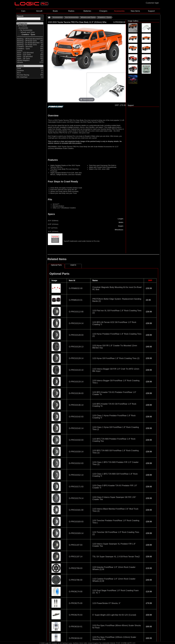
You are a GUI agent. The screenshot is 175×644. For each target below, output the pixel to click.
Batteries (87, 11)
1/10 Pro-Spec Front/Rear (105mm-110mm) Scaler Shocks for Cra (114, 638)
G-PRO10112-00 (76, 312)
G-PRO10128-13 (76, 347)
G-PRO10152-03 (76, 463)
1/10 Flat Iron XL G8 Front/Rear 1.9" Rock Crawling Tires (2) (117, 312)
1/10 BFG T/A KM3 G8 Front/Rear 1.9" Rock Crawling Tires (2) (116, 452)
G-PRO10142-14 (76, 428)
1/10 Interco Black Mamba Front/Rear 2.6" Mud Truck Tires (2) (115, 510)
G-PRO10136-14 (76, 405)
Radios (71, 11)
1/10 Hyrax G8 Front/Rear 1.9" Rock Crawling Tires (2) (116, 358)
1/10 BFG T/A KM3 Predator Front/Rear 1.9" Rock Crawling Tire (114, 440)
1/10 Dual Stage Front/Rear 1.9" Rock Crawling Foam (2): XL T (116, 592)
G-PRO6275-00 (76, 603)
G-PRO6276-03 (76, 615)
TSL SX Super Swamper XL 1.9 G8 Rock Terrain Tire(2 (116, 557)
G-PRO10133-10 (76, 370)
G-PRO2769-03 (76, 568)
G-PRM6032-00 (76, 288)
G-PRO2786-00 (76, 580)
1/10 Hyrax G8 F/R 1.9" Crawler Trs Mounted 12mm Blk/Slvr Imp (115, 347)
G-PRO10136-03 (76, 393)
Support (151, 11)
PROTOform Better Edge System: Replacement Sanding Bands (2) (117, 300)
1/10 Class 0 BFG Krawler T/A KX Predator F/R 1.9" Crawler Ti (115, 487)
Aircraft (39, 11)
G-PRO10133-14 (76, 382)
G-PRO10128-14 (76, 358)
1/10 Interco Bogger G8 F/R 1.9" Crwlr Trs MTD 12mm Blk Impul (116, 370)
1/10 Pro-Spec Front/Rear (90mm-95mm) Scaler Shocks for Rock (117, 627)
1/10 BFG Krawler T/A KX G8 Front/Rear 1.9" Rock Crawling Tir (114, 405)
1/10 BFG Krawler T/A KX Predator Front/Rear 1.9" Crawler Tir (114, 393)
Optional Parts (56, 265)
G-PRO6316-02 (76, 638)
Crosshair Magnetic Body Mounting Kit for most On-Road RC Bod (117, 288)
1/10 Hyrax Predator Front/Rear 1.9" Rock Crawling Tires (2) (117, 335)
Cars (23, 11)
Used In (73, 265)
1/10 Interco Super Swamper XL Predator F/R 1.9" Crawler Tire (114, 545)
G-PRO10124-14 (76, 323)
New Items (135, 11)
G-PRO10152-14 (76, 475)
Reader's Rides (90, 136)
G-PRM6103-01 (76, 300)
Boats (55, 11)
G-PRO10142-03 (76, 417)
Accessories (119, 11)
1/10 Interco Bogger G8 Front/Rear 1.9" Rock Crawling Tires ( (116, 382)
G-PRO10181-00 (76, 510)
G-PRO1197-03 (76, 545)
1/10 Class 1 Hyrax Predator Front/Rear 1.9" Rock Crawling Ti (114, 417)
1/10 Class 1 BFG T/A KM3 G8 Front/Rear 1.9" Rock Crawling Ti (115, 475)
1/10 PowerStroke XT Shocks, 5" (106, 603)
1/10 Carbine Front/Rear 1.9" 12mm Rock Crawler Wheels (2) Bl (114, 580)
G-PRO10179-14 (76, 498)
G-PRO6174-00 (76, 592)
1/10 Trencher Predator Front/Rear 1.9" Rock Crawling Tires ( (116, 522)
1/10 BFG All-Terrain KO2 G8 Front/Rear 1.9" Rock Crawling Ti (114, 323)
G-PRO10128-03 (76, 335)
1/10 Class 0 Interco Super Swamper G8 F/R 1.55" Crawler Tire (114, 498)
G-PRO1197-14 (76, 557)
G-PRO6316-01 (76, 627)
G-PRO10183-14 (76, 533)
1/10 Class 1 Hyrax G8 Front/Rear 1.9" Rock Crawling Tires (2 (116, 428)
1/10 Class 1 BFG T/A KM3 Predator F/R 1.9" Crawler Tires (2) (115, 463)
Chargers (103, 11)
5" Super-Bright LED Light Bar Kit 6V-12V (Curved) (114, 615)
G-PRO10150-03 (76, 440)
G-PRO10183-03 (76, 522)
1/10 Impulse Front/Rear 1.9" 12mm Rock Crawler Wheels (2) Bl (114, 568)
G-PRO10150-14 (76, 452)
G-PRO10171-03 (76, 487)
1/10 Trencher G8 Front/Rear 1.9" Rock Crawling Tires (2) (116, 533)
